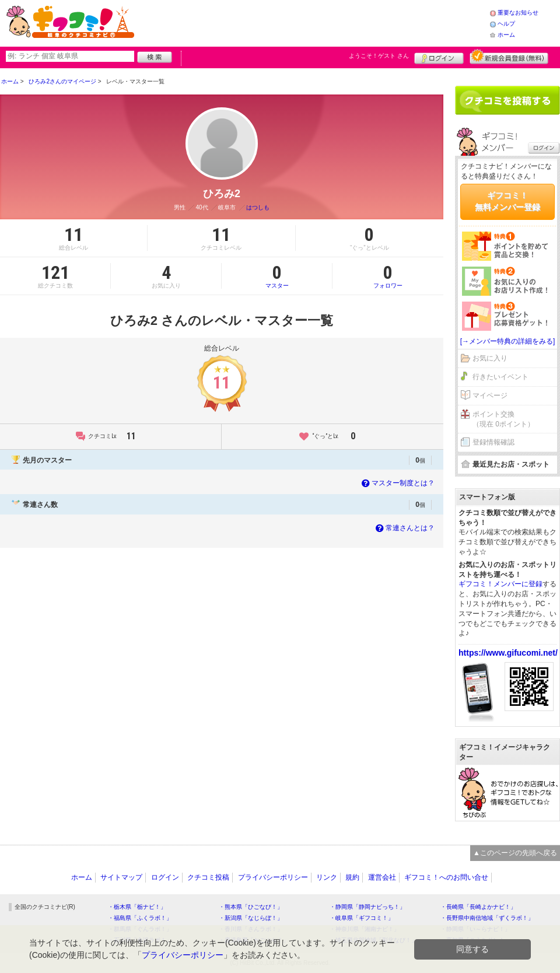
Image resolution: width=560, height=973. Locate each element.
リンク (327, 877)
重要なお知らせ (518, 13)
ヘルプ (506, 24)
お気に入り (490, 358)
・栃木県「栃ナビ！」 (137, 907)
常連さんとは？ (404, 528)
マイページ (490, 395)
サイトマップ (121, 877)
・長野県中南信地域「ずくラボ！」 (487, 918)
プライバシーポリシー (273, 877)
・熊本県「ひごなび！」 (251, 907)
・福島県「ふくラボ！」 (140, 918)
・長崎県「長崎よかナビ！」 (478, 907)
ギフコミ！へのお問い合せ (446, 877)
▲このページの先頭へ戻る (515, 853)
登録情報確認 (494, 442)
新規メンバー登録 (509, 57)
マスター (277, 276)
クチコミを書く (508, 100)
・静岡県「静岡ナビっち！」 (367, 907)
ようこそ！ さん (379, 56)
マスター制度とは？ (397, 483)
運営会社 (382, 877)
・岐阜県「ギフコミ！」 (362, 918)
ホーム (506, 35)
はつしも (258, 207)
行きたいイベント (501, 377)
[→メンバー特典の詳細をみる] (508, 341)
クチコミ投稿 (208, 877)
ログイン (439, 57)
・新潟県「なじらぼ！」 (251, 918)
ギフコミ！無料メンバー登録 (508, 201)
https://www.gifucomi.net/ (508, 653)
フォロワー (388, 276)
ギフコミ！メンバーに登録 (501, 584)
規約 (352, 877)
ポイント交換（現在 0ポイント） (503, 419)
